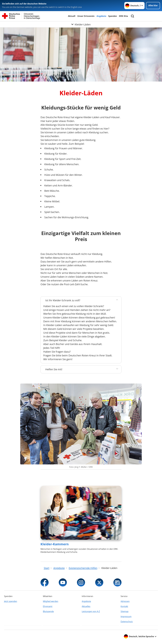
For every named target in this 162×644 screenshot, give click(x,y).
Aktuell (72, 16)
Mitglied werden (51, 601)
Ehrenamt (48, 606)
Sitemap (125, 611)
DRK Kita (123, 16)
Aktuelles (86, 606)
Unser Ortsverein (86, 16)
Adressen (125, 601)
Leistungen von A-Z (91, 611)
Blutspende (48, 611)
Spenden (113, 16)
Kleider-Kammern (55, 544)
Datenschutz (127, 622)
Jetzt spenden (11, 601)
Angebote (101, 16)
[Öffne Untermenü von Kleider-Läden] (81, 24)
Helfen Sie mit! (54, 369)
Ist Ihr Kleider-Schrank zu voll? (63, 300)
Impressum (126, 616)
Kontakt (124, 606)
